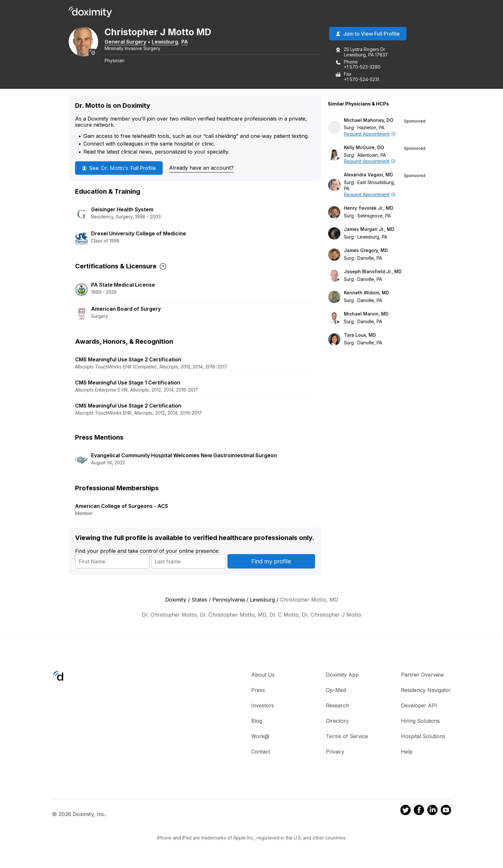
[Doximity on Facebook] (419, 812)
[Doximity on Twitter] (405, 812)
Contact (261, 753)
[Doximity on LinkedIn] (432, 812)
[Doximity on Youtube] (446, 812)
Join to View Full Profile (368, 35)
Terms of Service (347, 737)
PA (194, 43)
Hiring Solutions (420, 722)
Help (407, 753)
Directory (337, 722)
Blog (257, 722)
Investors (263, 706)
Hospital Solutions (423, 737)
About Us (263, 676)
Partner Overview (422, 676)
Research (337, 706)
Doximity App (342, 676)
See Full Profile (119, 169)
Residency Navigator (426, 691)
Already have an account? (201, 169)
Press (258, 691)
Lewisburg (174, 43)
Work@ (260, 737)
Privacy (335, 753)
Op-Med (336, 691)
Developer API (419, 706)
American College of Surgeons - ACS (122, 507)
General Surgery (134, 43)
